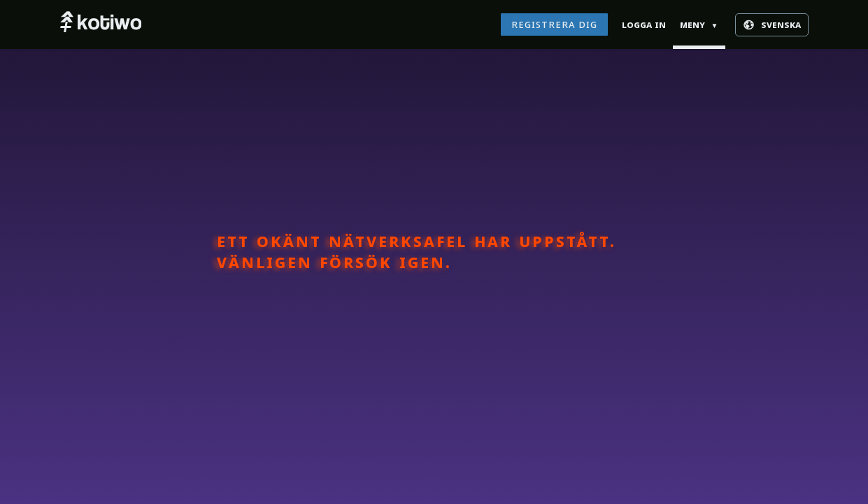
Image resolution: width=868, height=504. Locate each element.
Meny (699, 24)
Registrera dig (554, 24)
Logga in (644, 24)
